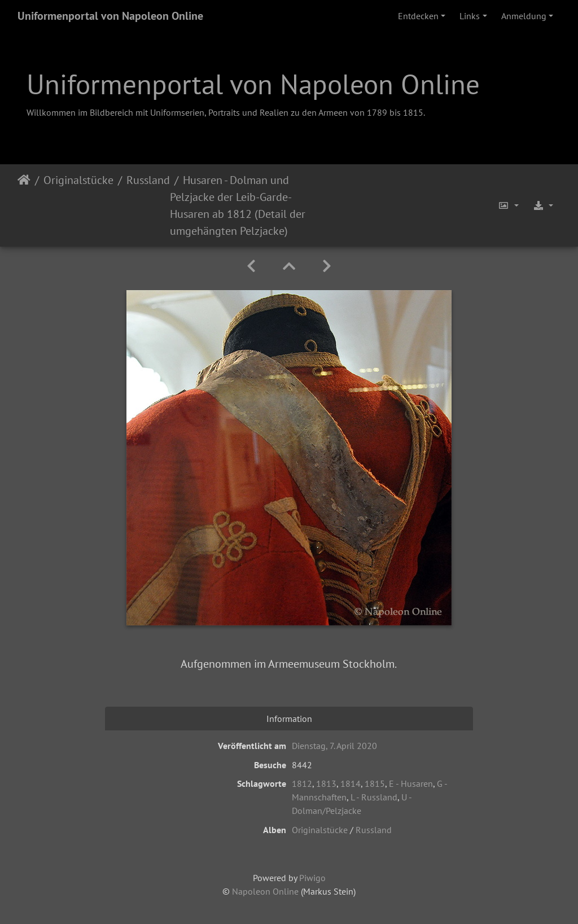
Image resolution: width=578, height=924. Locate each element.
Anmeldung (524, 16)
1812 (302, 783)
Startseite (24, 205)
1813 (326, 783)
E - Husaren (411, 783)
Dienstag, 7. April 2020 (334, 746)
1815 (375, 783)
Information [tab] (289, 719)
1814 (351, 783)
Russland (148, 180)
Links (470, 16)
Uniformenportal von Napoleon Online (110, 16)
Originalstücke (78, 180)
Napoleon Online (265, 891)
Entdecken (418, 16)
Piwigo (312, 878)
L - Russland (374, 797)
